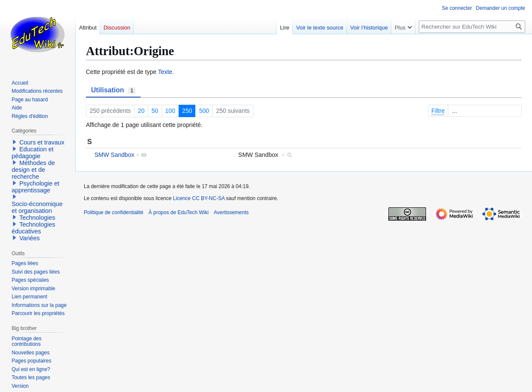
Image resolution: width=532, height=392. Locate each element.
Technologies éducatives (33, 228)
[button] (15, 142)
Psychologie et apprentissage (35, 187)
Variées (29, 238)
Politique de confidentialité (113, 212)
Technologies (37, 218)
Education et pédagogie (32, 153)
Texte (165, 72)
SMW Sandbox (114, 155)
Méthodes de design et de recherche (33, 170)
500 (204, 111)
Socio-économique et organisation (37, 207)
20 (141, 111)
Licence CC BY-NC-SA (199, 198)
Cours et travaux (42, 142)
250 (187, 111)
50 (155, 111)
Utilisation (113, 90)
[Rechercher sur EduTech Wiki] (472, 27)
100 (170, 111)
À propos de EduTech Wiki (178, 212)
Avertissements (231, 212)
